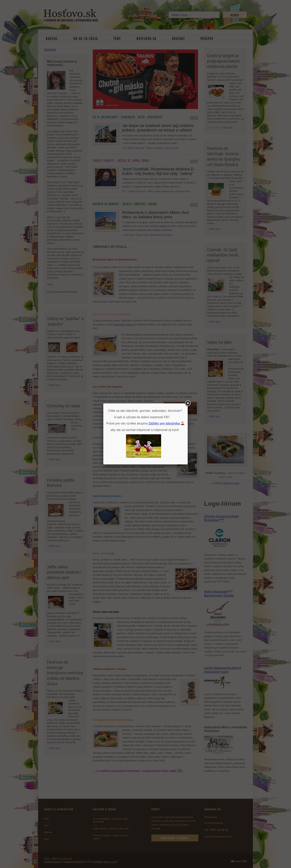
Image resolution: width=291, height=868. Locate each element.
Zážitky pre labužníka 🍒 (166, 423)
